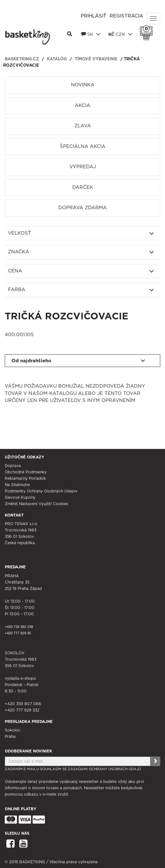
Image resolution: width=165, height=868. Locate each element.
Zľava (83, 126)
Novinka (83, 85)
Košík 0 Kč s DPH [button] (148, 29)
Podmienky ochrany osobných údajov (41, 491)
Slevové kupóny (20, 497)
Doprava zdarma (82, 208)
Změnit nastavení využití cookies (36, 504)
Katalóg (57, 59)
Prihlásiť (94, 16)
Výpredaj (83, 167)
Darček (83, 187)
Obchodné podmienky (26, 472)
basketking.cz (22, 59)
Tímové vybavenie (96, 59)
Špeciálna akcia (83, 147)
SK (91, 34)
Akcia (82, 106)
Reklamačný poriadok (25, 478)
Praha (10, 737)
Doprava (13, 466)
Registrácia (126, 16)
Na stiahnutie (17, 485)
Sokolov (13, 730)
